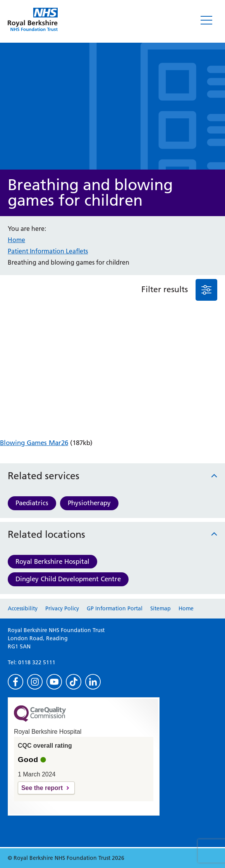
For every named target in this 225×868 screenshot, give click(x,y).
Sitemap (161, 608)
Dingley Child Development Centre (68, 579)
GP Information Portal (115, 608)
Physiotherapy (89, 503)
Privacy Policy (62, 608)
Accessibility (23, 608)
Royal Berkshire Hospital (52, 561)
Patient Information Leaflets (48, 251)
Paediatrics (32, 503)
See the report (42, 788)
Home (16, 240)
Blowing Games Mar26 (34, 443)
